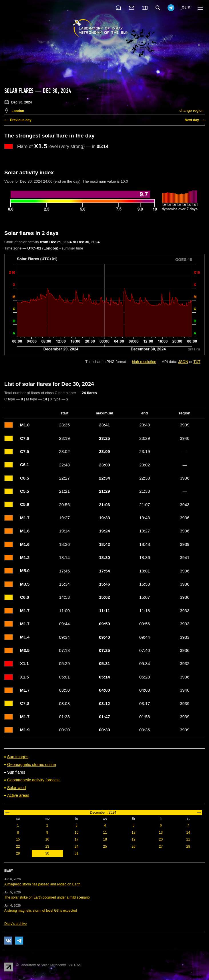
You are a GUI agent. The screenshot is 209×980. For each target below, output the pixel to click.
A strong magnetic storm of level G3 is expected (41, 911)
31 (76, 853)
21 (188, 839)
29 (18, 853)
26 (133, 847)
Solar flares (19, 91)
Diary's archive (15, 924)
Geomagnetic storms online (31, 765)
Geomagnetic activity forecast (33, 780)
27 (161, 847)
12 (133, 833)
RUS (186, 8)
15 (18, 839)
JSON (183, 362)
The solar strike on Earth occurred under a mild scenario (47, 897)
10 (76, 833)
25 (105, 847)
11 (105, 833)
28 (188, 847)
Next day (192, 120)
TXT (197, 362)
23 (47, 847)
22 (18, 847)
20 (161, 839)
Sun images (18, 757)
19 (133, 839)
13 (161, 833)
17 (76, 839)
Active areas (18, 795)
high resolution (144, 362)
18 (105, 839)
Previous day (21, 120)
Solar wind (16, 788)
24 (76, 847)
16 (47, 839)
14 (188, 833)
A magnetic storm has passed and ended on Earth (42, 884)
